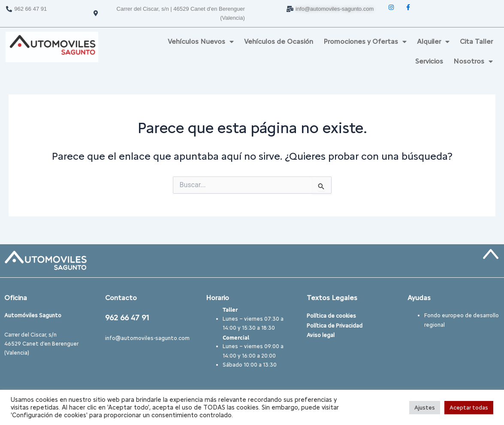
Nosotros (473, 61)
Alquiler (433, 42)
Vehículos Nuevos (201, 42)
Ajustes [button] (425, 408)
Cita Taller (476, 41)
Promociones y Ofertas (365, 42)
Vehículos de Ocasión (279, 41)
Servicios (429, 61)
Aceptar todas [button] (469, 408)
